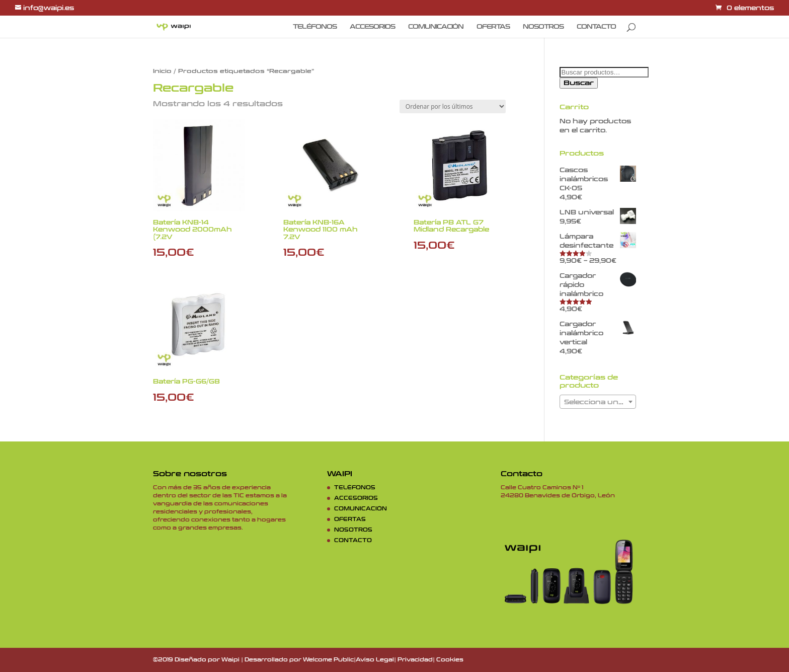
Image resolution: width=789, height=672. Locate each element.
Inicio (162, 71)
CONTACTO (596, 27)
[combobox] (598, 402)
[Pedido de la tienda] (453, 106)
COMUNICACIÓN (436, 27)
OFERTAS (493, 27)
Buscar (579, 83)
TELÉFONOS (315, 27)
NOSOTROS (543, 27)
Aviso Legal (375, 660)
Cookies (450, 660)
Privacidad (415, 660)
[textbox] (598, 402)
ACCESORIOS (372, 27)
